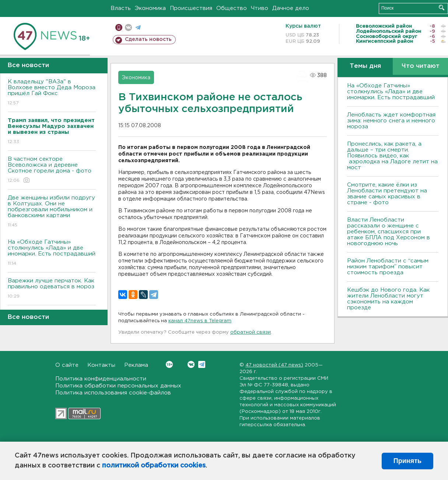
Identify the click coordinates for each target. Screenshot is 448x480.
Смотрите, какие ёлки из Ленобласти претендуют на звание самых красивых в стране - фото (387, 194)
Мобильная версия (119, 27)
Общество (232, 8)
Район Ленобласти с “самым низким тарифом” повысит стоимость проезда (388, 267)
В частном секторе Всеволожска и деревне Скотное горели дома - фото (52, 170)
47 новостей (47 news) (274, 365)
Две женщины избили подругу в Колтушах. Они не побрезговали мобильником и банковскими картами (52, 212)
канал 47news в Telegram (200, 321)
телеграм (138, 27)
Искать (442, 8)
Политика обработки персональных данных (118, 386)
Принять (407, 461)
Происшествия (191, 8)
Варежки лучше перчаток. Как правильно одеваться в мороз (52, 289)
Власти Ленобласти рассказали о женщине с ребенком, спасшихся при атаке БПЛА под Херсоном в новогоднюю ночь (388, 232)
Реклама (136, 365)
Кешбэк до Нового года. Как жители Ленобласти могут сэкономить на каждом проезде (388, 299)
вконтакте (128, 27)
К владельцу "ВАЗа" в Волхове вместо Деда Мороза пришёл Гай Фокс (52, 93)
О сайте (67, 365)
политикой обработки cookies (154, 466)
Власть (121, 8)
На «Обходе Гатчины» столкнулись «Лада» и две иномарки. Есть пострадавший (52, 253)
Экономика (150, 8)
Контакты (101, 365)
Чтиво (260, 8)
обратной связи (251, 332)
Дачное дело (291, 8)
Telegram (202, 364)
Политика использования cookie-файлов (113, 393)
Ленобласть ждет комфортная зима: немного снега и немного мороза (391, 121)
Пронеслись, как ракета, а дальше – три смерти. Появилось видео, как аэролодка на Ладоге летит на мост (392, 156)
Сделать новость (148, 39)
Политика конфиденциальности (101, 379)
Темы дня (365, 66)
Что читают (421, 66)
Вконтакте (169, 364)
